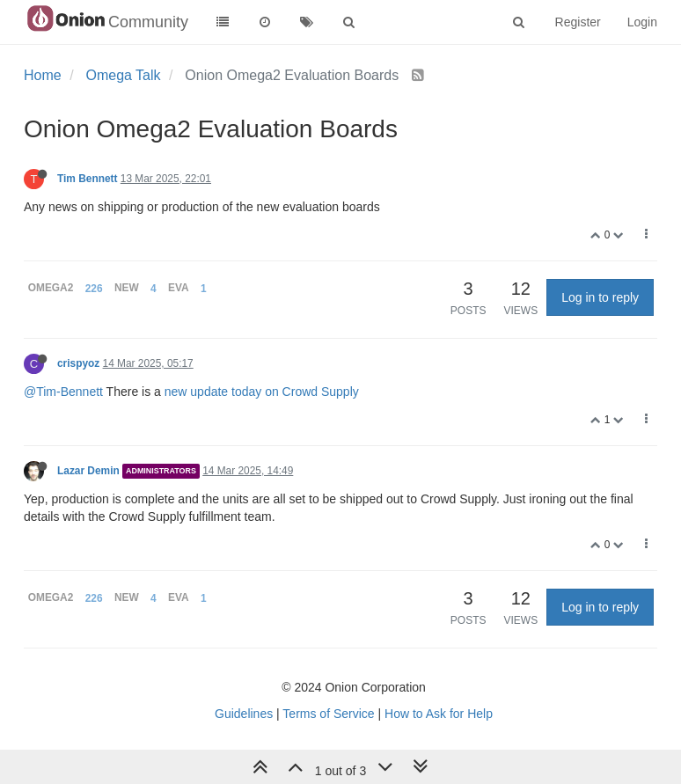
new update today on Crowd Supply (262, 392)
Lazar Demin (88, 471)
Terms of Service (328, 714)
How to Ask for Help (439, 714)
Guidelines (244, 714)
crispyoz (78, 363)
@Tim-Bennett (63, 392)
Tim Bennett (88, 179)
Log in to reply (600, 297)
